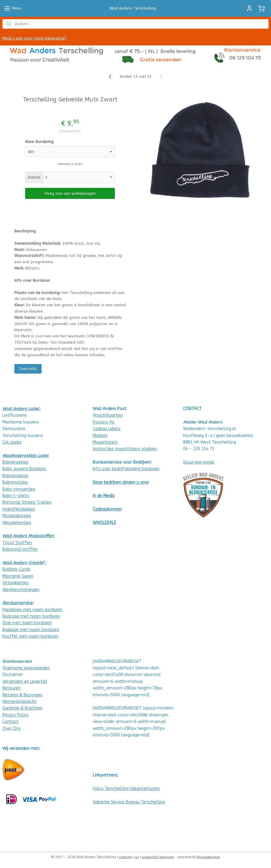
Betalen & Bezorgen (22, 695)
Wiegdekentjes (17, 523)
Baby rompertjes (19, 489)
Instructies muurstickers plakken (125, 449)
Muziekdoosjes (17, 516)
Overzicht (28, 369)
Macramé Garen (18, 576)
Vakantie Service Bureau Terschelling (129, 802)
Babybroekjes (15, 462)
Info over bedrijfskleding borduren (126, 469)
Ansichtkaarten (108, 415)
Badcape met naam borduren (31, 616)
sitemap (125, 857)
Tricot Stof (14, 543)
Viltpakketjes (16, 583)
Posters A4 (103, 422)
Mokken (100, 436)
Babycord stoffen (20, 549)
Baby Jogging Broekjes (24, 469)
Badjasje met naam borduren (31, 630)
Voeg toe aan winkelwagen (70, 193)
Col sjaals (12, 442)
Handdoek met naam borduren (32, 610)
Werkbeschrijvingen (21, 590)
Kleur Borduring (39, 142)
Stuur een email (199, 462)
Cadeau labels (107, 429)
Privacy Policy (16, 715)
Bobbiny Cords (16, 569)
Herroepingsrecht (19, 702)
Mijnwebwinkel (208, 857)
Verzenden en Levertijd (25, 682)
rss (137, 857)
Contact (10, 722)
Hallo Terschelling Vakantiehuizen (126, 789)
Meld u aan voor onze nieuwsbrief (34, 38)
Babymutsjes (15, 482)
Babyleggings (15, 476)
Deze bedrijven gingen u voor (121, 482)
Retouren (12, 688)
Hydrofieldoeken (19, 509)
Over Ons (12, 728)
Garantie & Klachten (22, 708)
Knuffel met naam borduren (30, 636)
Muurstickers (105, 442)
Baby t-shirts (16, 496)
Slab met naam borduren (27, 623)
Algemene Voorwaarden (26, 668)
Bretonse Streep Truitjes (27, 502)
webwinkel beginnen (158, 857)
